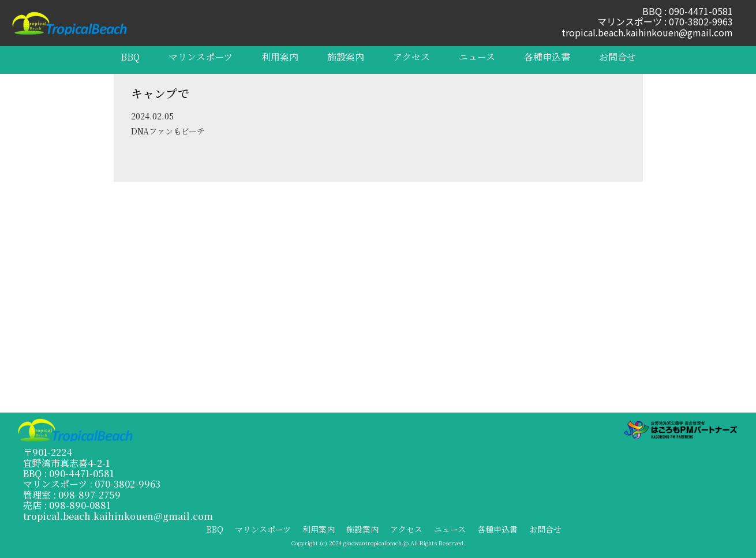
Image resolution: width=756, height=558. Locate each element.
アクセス (411, 57)
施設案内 (346, 57)
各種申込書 (547, 57)
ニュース (477, 57)
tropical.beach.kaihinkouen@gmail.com (647, 32)
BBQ (130, 57)
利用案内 (280, 57)
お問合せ (617, 57)
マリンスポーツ (201, 57)
